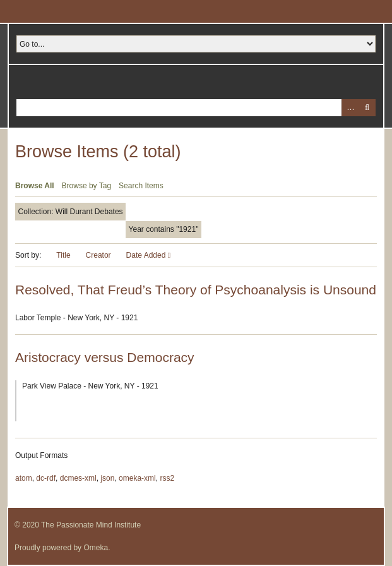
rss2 (167, 478)
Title (63, 255)
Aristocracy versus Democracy (105, 357)
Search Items (141, 186)
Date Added (147, 255)
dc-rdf (46, 478)
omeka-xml (137, 478)
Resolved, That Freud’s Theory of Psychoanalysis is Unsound (196, 290)
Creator (98, 255)
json (107, 478)
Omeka (96, 548)
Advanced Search (350, 108)
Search (367, 108)
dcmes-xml (78, 478)
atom (24, 478)
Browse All (35, 186)
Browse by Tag (87, 186)
